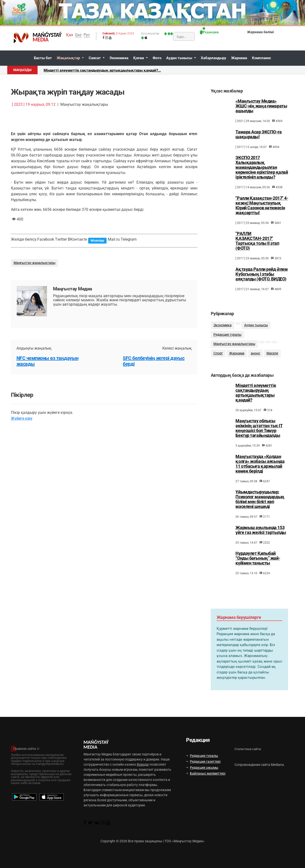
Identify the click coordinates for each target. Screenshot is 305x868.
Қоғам (139, 58)
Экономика (119, 58)
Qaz (78, 35)
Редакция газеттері (203, 762)
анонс (255, 356)
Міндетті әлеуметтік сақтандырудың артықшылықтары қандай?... (102, 70)
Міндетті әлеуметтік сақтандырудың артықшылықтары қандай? (256, 397)
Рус (87, 35)
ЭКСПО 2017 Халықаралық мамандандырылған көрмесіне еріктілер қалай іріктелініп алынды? (262, 167)
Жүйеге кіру (22, 418)
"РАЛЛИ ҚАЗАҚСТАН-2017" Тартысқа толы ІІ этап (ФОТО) (257, 241)
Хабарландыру (214, 58)
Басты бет (43, 58)
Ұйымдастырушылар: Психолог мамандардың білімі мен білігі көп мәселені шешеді (260, 504)
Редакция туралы (227, 338)
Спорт (218, 356)
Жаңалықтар (69, 58)
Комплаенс (262, 58)
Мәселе (272, 356)
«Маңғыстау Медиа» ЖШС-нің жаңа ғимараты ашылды (261, 106)
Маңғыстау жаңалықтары (35, 263)
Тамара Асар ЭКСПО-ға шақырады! (258, 134)
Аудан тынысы (180, 58)
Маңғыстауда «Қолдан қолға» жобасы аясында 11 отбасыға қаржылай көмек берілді (260, 468)
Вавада (143, 764)
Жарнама (239, 58)
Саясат (95, 58)
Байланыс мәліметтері (206, 773)
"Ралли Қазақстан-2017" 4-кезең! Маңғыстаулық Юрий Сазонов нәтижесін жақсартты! (262, 205)
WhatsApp (97, 241)
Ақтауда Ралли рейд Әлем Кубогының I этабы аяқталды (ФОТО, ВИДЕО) (262, 274)
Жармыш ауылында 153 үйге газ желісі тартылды (261, 535)
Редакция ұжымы (202, 768)
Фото (157, 58)
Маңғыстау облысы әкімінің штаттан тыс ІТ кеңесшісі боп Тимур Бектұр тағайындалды (259, 433)
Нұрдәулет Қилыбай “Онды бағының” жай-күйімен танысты (258, 563)
